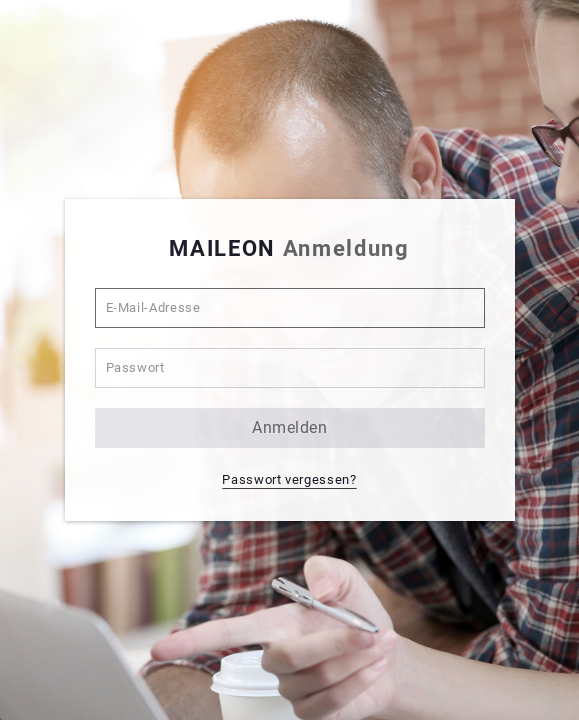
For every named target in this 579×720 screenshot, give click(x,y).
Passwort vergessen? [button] (289, 479)
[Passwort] (290, 368)
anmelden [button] (289, 427)
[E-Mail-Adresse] (290, 308)
